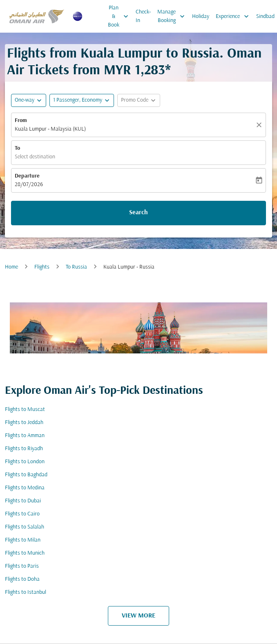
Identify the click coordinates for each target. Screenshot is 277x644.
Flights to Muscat (25, 410)
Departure (27, 176)
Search (138, 213)
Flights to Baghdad (26, 475)
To (17, 148)
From (21, 121)
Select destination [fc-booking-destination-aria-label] (35, 157)
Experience (234, 16)
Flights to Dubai (23, 501)
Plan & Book (120, 16)
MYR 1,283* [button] (137, 71)
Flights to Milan (23, 540)
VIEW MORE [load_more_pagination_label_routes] (138, 616)
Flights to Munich (25, 553)
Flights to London (25, 462)
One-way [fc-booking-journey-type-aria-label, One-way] (25, 100)
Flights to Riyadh (24, 449)
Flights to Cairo (22, 514)
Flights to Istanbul (26, 592)
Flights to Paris (22, 566)
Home (11, 267)
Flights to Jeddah (24, 423)
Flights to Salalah (25, 527)
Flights (42, 267)
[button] (82, 100)
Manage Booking (173, 16)
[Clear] (260, 125)
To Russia (76, 267)
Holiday (201, 17)
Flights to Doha (22, 579)
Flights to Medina (25, 488)
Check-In (143, 16)
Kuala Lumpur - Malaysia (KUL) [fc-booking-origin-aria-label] (50, 129)
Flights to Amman (25, 436)
